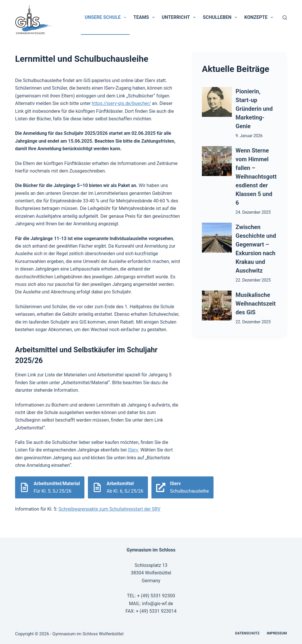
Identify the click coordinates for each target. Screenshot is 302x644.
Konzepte (260, 17)
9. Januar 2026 (249, 136)
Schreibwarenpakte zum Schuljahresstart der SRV (110, 509)
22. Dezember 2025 (253, 280)
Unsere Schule (107, 17)
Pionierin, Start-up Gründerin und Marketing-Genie (254, 109)
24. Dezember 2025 (253, 212)
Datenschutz (247, 633)
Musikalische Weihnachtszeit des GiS (256, 304)
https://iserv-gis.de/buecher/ (121, 103)
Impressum (277, 633)
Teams (145, 17)
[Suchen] (285, 18)
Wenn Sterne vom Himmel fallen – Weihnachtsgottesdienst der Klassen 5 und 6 (256, 177)
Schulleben (221, 17)
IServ (133, 450)
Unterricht (180, 17)
